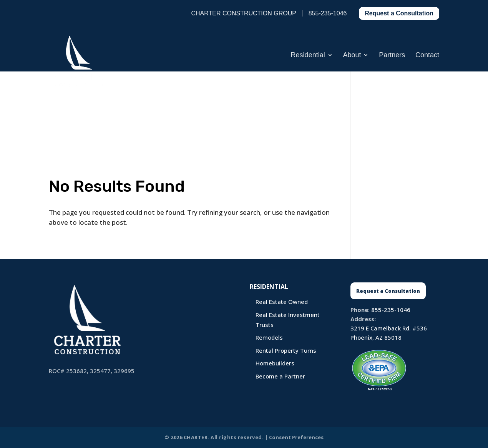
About (352, 56)
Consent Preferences (296, 437)
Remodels (269, 337)
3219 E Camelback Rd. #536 (389, 328)
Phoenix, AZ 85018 (376, 337)
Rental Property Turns (286, 350)
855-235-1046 (391, 310)
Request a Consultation (399, 13)
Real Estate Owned (282, 302)
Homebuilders (275, 363)
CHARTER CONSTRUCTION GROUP (244, 13)
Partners (392, 56)
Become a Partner (280, 376)
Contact (427, 56)
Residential (308, 56)
